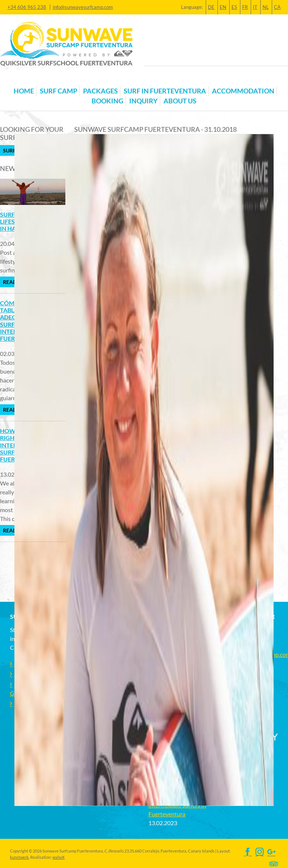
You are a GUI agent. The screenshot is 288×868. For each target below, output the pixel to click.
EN (223, 7)
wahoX (59, 857)
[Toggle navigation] (14, 79)
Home (24, 91)
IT (255, 7)
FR (245, 7)
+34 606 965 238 (27, 7)
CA (277, 7)
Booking (107, 101)
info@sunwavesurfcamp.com (83, 7)
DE (211, 7)
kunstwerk (19, 857)
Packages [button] (100, 91)
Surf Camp (59, 91)
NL (266, 7)
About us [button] (180, 101)
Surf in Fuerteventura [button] (165, 91)
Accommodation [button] (243, 91)
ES (234, 7)
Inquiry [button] (143, 101)
